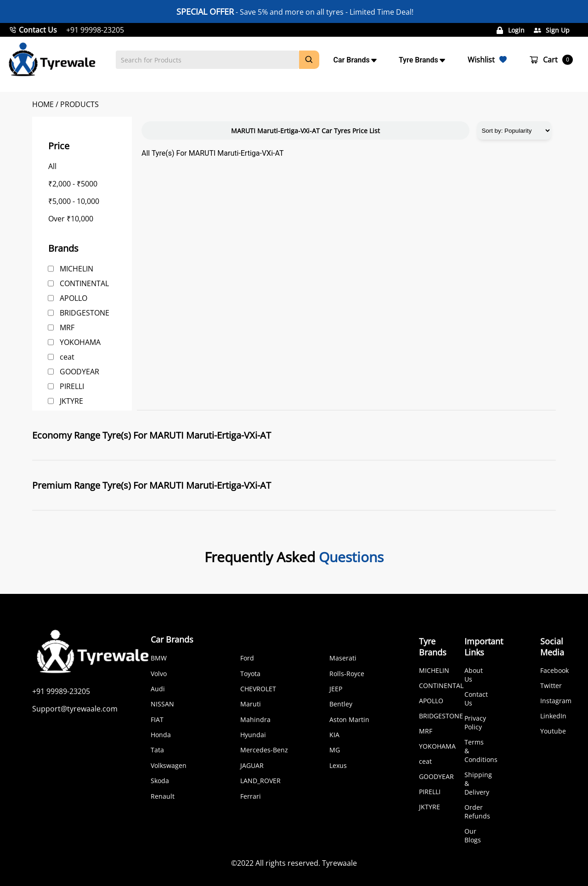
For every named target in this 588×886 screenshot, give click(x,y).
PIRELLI (72, 386)
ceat (67, 357)
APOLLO (73, 298)
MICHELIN (76, 269)
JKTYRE (71, 401)
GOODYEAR (79, 372)
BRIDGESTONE (85, 313)
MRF (67, 327)
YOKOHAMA (80, 342)
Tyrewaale (339, 863)
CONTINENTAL (84, 283)
